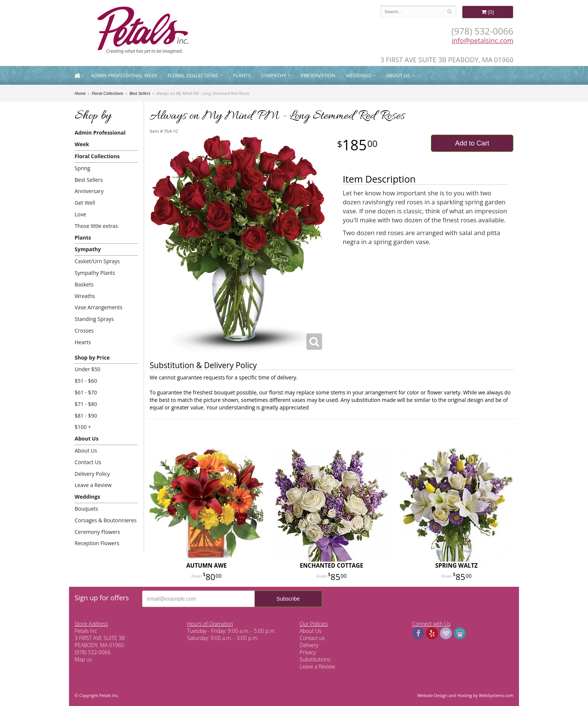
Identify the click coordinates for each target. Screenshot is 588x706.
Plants (242, 75)
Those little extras (96, 226)
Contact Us (88, 462)
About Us (398, 75)
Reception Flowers (97, 543)
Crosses (84, 331)
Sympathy (273, 75)
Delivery (309, 645)
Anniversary (89, 191)
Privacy (308, 652)
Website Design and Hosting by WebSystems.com (465, 695)
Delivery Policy (92, 474)
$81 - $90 (86, 416)
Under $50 (88, 369)
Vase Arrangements (99, 307)
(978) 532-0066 (482, 31)
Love (80, 214)
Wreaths (85, 296)
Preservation (318, 75)
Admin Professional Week (124, 75)
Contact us (312, 638)
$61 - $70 (86, 392)
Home (80, 93)
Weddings (358, 75)
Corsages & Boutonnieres (106, 520)
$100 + (83, 427)
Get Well (85, 203)
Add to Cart (472, 143)
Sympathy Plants (95, 273)
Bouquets (86, 509)
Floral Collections (193, 75)
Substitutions (315, 659)
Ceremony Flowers (97, 532)
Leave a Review (93, 485)
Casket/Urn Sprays (97, 261)
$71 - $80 (86, 404)
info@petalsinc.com (483, 40)
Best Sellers (140, 93)
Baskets (84, 284)
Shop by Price (92, 357)
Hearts (83, 342)
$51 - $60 (86, 381)
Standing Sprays (94, 319)
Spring (82, 168)
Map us (83, 659)
